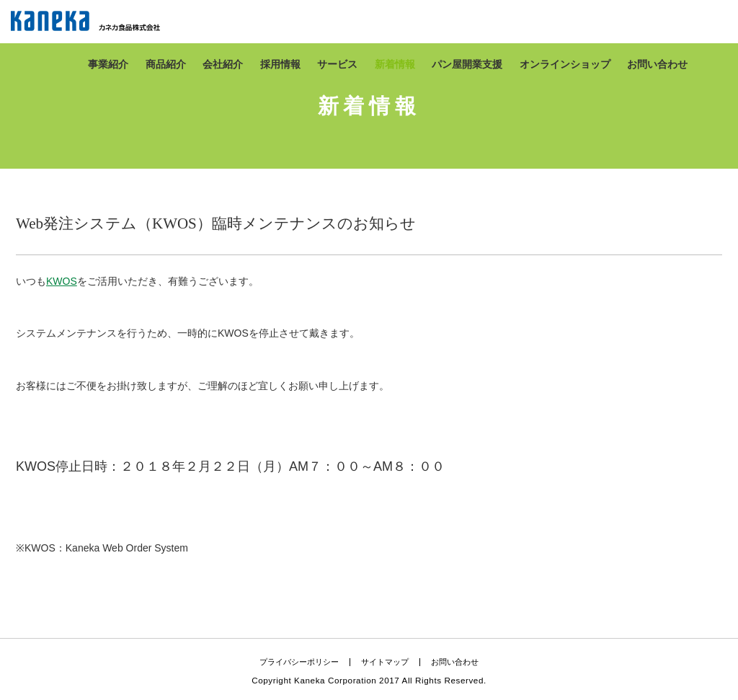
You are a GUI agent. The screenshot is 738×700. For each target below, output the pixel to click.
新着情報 (395, 65)
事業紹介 (108, 65)
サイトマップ (385, 662)
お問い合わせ (657, 65)
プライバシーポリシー (299, 662)
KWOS (62, 281)
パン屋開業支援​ (467, 65)
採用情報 (280, 65)
